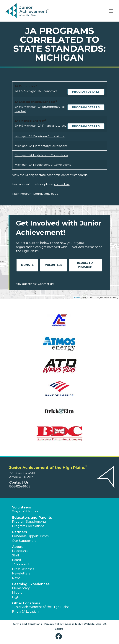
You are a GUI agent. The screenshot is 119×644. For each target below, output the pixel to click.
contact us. (62, 184)
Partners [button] (19, 532)
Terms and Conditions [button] (27, 624)
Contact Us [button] (19, 482)
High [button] (16, 597)
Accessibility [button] (73, 624)
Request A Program (85, 265)
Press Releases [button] (23, 569)
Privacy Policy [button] (53, 624)
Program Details (86, 92)
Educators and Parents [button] (32, 518)
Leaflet (77, 298)
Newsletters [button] (21, 573)
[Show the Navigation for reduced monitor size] (111, 11)
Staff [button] (16, 555)
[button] (60, 636)
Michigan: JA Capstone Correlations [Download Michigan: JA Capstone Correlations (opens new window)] (40, 136)
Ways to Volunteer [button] (26, 511)
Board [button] (17, 560)
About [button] (17, 547)
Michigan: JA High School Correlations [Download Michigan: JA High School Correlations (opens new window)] (41, 155)
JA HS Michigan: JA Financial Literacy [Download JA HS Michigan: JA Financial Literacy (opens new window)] (40, 126)
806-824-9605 (20, 486)
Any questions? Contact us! (35, 284)
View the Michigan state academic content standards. (50, 175)
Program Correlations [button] (28, 526)
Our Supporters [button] (24, 541)
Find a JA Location (25, 612)
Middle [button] (17, 593)
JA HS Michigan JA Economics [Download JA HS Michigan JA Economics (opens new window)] (36, 91)
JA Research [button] (21, 564)
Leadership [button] (20, 551)
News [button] (16, 578)
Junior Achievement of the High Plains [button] (41, 607)
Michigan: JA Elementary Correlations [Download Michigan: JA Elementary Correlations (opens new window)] (41, 146)
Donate (27, 265)
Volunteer (54, 265)
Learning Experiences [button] (31, 584)
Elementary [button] (21, 588)
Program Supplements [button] (29, 522)
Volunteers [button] (22, 507)
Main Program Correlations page (35, 194)
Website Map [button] (92, 624)
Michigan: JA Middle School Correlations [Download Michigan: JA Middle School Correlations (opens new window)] (43, 165)
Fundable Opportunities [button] (30, 536)
